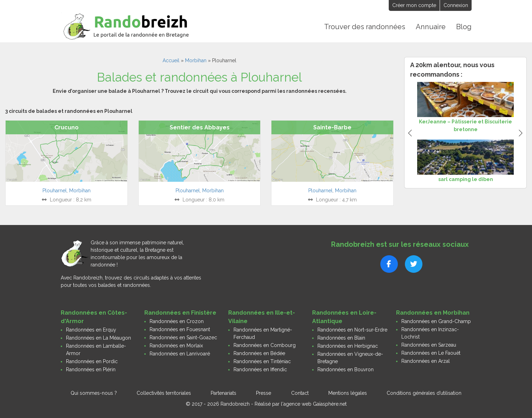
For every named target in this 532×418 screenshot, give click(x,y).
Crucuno (67, 127)
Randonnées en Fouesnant (180, 329)
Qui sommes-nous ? (94, 393)
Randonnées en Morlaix (176, 345)
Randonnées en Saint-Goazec (183, 337)
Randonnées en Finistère (180, 312)
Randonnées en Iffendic (260, 369)
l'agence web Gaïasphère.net (314, 404)
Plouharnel (55, 190)
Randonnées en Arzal (426, 361)
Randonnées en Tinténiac (262, 361)
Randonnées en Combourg (265, 345)
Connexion (456, 5)
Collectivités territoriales (164, 393)
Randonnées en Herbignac (348, 346)
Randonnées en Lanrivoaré (180, 353)
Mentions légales (348, 393)
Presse (264, 393)
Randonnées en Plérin (91, 369)
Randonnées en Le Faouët (431, 353)
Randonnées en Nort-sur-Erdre (352, 329)
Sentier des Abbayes (200, 127)
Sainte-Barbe (332, 127)
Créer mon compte (414, 5)
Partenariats (224, 393)
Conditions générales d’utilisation (424, 393)
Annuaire (431, 27)
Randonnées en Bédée (259, 353)
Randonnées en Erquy (91, 329)
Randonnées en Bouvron (346, 369)
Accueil (171, 60)
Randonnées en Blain (341, 337)
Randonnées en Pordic (92, 361)
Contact (300, 393)
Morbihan (196, 60)
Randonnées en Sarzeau (429, 345)
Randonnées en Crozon (177, 321)
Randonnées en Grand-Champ (436, 321)
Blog (464, 27)
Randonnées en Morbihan (433, 312)
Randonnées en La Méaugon (98, 337)
